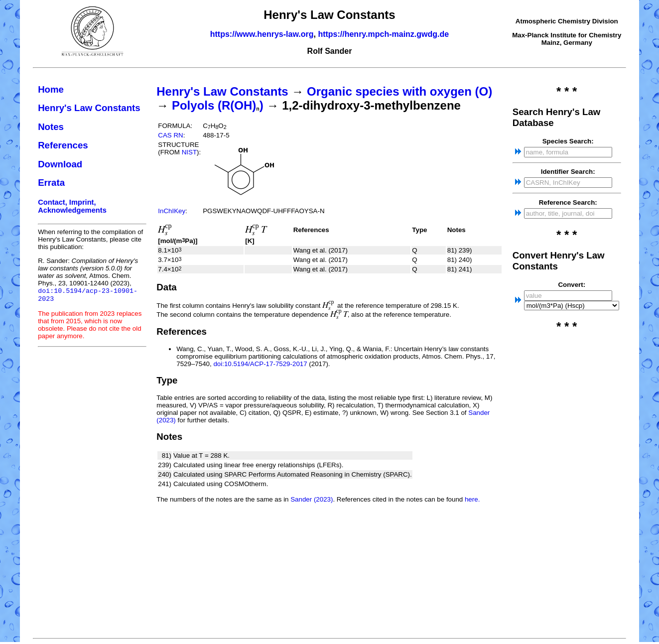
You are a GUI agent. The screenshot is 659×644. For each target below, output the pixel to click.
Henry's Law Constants (89, 108)
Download (60, 164)
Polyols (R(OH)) (218, 105)
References (63, 145)
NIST (189, 152)
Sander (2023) (312, 499)
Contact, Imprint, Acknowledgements (72, 206)
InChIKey (172, 211)
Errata (51, 183)
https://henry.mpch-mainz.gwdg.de (383, 34)
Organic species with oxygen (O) (399, 91)
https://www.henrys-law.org (262, 34)
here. (472, 499)
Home (51, 89)
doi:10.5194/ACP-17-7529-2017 (260, 364)
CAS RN (170, 135)
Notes (51, 127)
